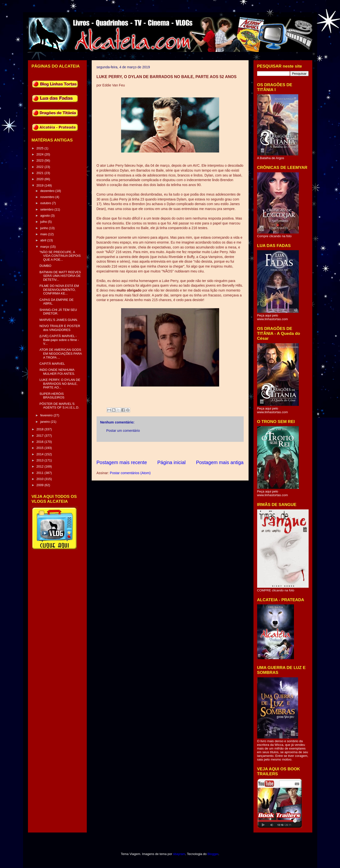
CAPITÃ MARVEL (52, 364)
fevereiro (47, 415)
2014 (41, 454)
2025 (41, 148)
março (45, 247)
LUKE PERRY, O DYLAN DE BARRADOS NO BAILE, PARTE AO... (60, 384)
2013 (41, 460)
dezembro (48, 191)
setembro (47, 209)
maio (44, 234)
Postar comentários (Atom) (130, 473)
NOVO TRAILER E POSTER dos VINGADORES (60, 328)
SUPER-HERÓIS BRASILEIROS (52, 396)
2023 (41, 160)
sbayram (179, 854)
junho (44, 228)
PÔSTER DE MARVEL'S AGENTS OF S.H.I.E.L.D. (59, 406)
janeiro (45, 422)
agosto (45, 216)
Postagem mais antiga (220, 462)
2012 (41, 466)
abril (44, 240)
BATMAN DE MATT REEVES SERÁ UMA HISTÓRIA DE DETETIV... (60, 276)
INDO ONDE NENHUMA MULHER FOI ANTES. (57, 372)
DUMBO (45, 266)
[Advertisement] (186, 451)
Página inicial (171, 462)
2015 (41, 448)
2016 (41, 442)
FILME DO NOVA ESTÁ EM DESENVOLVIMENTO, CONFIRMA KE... (59, 290)
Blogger (213, 854)
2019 (41, 185)
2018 (41, 429)
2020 (41, 179)
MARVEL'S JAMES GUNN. (59, 320)
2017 (41, 436)
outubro (46, 203)
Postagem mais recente (122, 462)
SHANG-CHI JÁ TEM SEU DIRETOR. (58, 312)
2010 (41, 479)
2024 (41, 154)
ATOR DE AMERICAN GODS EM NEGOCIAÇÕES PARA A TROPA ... (61, 353)
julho (44, 222)
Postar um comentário (123, 431)
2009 (41, 485)
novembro (48, 197)
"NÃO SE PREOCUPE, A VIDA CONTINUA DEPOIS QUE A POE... (60, 256)
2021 (41, 173)
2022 (41, 167)
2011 (41, 473)
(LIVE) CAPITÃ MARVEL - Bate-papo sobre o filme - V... (59, 340)
